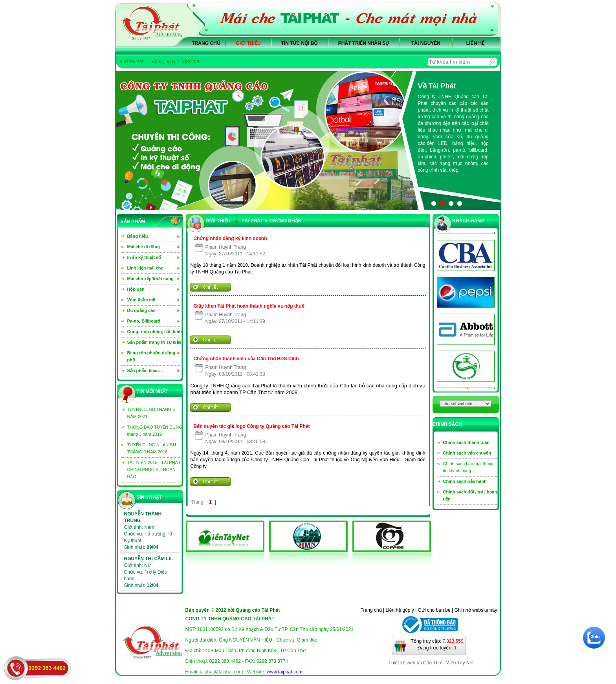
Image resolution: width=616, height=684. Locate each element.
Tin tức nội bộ (300, 43)
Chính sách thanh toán (467, 442)
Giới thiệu (248, 43)
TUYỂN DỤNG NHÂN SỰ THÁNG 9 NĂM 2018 (152, 448)
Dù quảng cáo (142, 310)
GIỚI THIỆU (218, 221)
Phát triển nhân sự (364, 43)
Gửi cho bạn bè (434, 610)
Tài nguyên (426, 43)
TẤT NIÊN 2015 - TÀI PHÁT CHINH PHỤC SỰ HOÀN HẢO (154, 469)
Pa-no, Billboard (144, 321)
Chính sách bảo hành (465, 481)
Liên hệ (475, 43)
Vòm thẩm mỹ (141, 300)
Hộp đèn (136, 289)
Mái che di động (144, 247)
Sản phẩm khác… (145, 370)
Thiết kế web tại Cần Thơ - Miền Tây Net (431, 663)
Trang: (198, 502)
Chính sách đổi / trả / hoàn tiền (470, 495)
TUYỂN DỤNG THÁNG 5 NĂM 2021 (151, 413)
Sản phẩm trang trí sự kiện (154, 342)
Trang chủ (206, 43)
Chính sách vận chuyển (467, 453)
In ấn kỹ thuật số (144, 257)
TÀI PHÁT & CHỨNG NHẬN (268, 221)
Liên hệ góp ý (400, 610)
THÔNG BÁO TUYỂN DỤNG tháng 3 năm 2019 (155, 431)
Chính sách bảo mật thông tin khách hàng (468, 467)
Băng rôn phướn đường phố (151, 356)
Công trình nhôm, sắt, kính (155, 332)
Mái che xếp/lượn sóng (150, 279)
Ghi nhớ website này (476, 610)
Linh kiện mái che (145, 268)
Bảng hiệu (138, 236)
